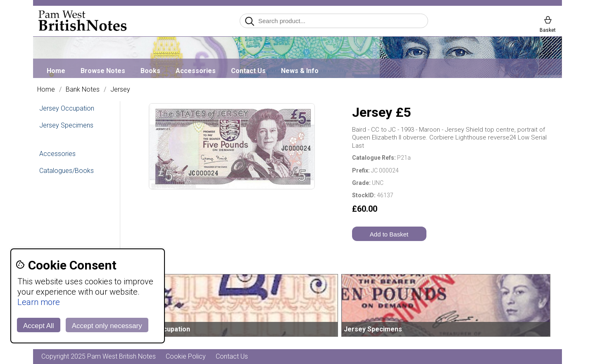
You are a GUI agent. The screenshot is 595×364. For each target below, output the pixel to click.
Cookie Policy (186, 356)
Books (150, 71)
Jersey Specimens (66, 125)
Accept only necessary (107, 326)
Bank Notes (83, 90)
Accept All (39, 326)
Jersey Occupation (67, 108)
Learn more (39, 302)
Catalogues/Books (67, 171)
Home (56, 71)
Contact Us (248, 71)
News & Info (300, 71)
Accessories (196, 71)
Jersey (120, 90)
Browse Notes (103, 71)
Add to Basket (389, 234)
